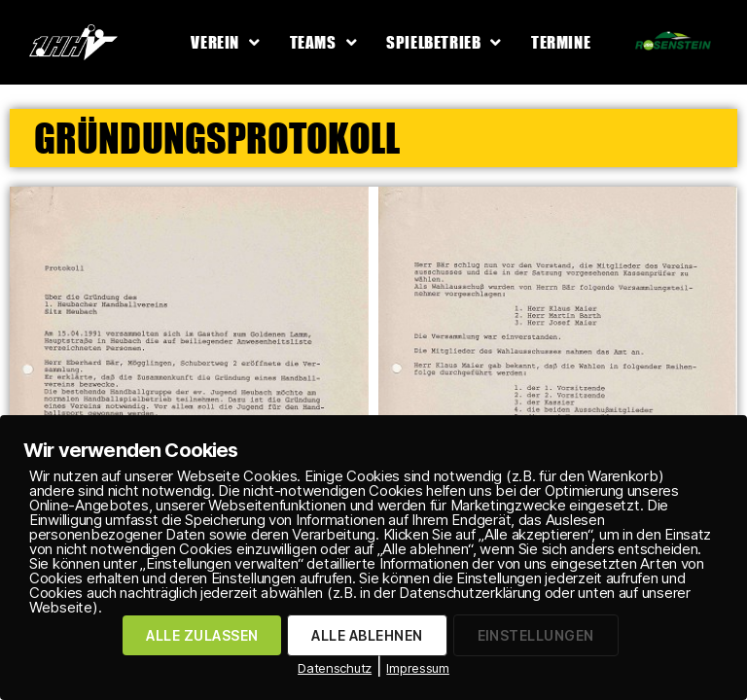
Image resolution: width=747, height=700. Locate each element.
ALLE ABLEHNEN (367, 635)
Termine (561, 42)
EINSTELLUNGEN (536, 635)
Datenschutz (335, 668)
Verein (225, 42)
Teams (324, 42)
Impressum (418, 668)
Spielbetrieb (444, 42)
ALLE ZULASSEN (202, 635)
